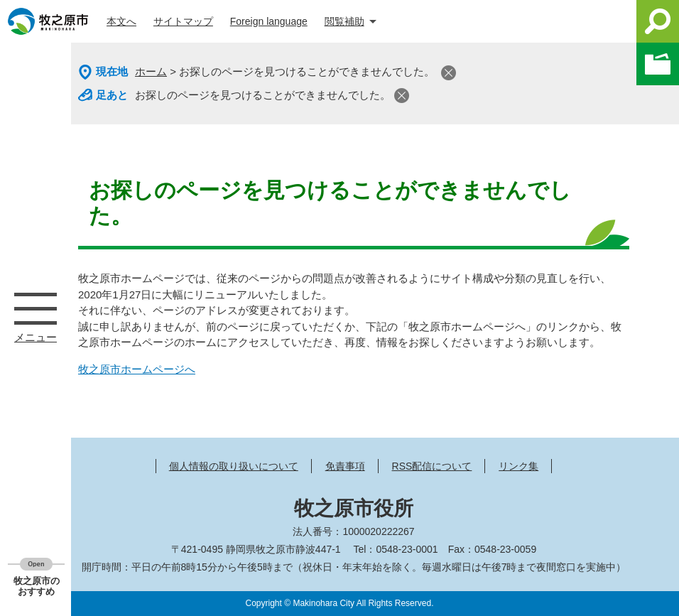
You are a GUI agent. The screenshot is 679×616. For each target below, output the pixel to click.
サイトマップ (183, 21)
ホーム (151, 71)
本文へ (121, 21)
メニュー (36, 308)
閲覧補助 (344, 21)
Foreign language (269, 21)
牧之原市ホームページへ (137, 369)
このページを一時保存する (658, 64)
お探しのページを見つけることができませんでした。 (263, 95)
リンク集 (518, 466)
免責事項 (345, 466)
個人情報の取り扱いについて (234, 466)
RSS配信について (432, 466)
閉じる (449, 73)
